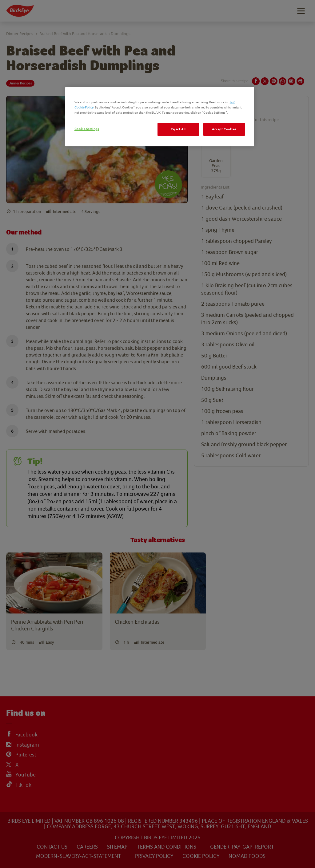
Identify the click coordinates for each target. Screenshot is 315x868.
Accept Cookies (224, 129)
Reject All (178, 129)
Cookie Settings (87, 129)
